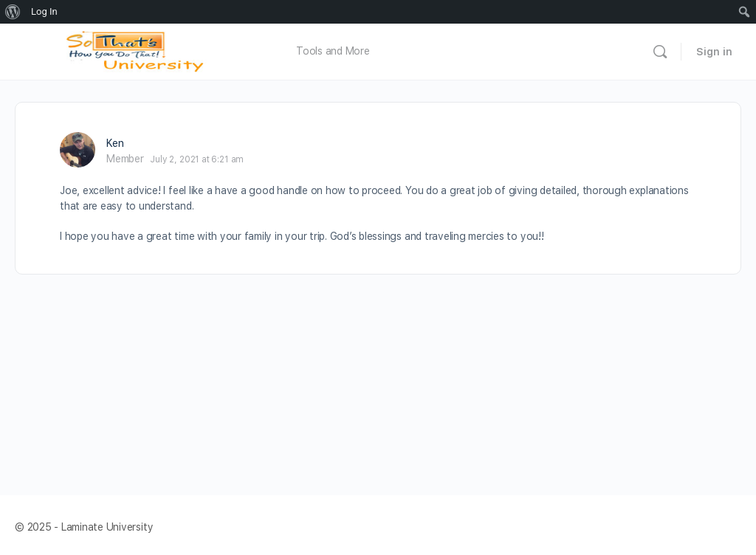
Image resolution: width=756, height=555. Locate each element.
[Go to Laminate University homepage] (139, 50)
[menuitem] (13, 12)
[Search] (660, 52)
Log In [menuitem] (44, 11)
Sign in (714, 52)
